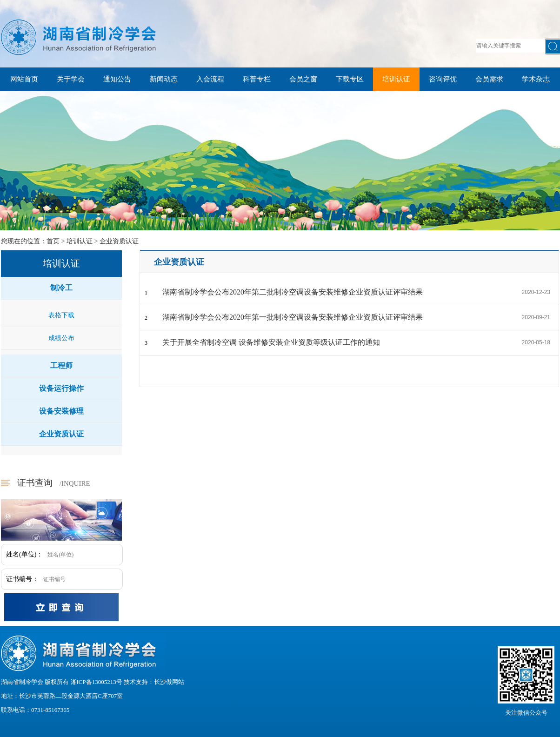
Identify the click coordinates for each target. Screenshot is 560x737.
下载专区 (350, 79)
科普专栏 (257, 79)
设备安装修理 (61, 411)
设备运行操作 (61, 388)
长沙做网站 (169, 682)
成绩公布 (61, 338)
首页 (53, 241)
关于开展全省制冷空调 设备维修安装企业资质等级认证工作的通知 (271, 342)
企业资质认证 (119, 241)
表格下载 (61, 315)
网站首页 (24, 79)
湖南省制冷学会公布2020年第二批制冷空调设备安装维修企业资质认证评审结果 (293, 292)
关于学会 (71, 79)
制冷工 (61, 288)
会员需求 (489, 79)
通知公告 (117, 79)
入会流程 (210, 79)
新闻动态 (164, 79)
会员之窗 (303, 79)
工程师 (61, 365)
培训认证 (396, 79)
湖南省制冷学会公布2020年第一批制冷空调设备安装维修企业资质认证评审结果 (293, 317)
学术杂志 (536, 79)
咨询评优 (443, 79)
